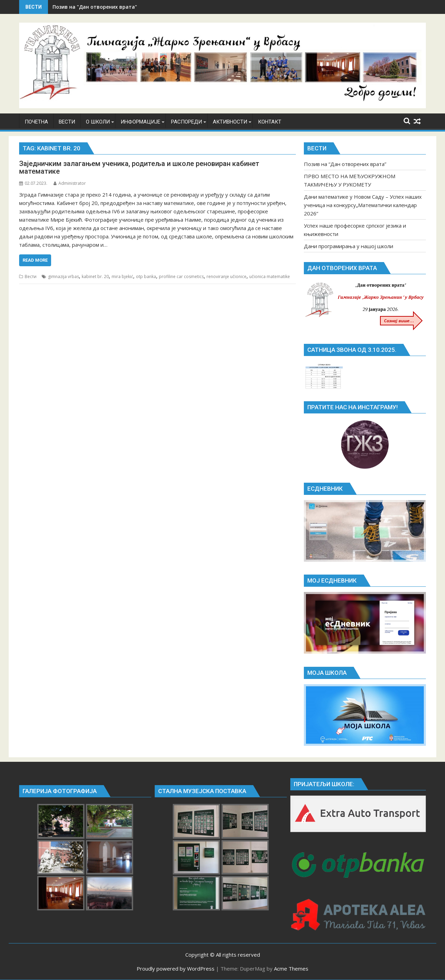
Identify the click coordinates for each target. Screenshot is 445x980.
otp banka (146, 276)
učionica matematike (270, 276)
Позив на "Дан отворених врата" (95, 7)
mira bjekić (122, 276)
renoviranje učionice (226, 276)
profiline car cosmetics (181, 276)
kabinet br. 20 (95, 276)
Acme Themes (291, 969)
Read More (35, 260)
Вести (31, 276)
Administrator (70, 183)
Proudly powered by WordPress (176, 969)
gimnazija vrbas (63, 276)
